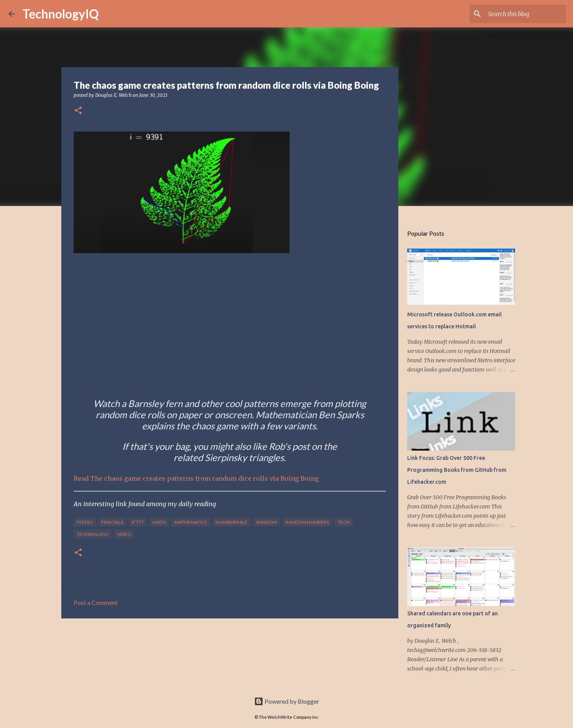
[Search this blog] (526, 14)
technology (93, 534)
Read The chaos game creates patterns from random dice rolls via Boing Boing (196, 478)
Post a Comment (96, 602)
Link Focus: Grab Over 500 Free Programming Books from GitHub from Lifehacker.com (457, 470)
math (159, 522)
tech (344, 522)
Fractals (112, 522)
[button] (78, 111)
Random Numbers (307, 522)
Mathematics (191, 522)
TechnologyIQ (61, 14)
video (124, 534)
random (267, 522)
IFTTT (138, 522)
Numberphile (232, 522)
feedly (85, 522)
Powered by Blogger (287, 701)
